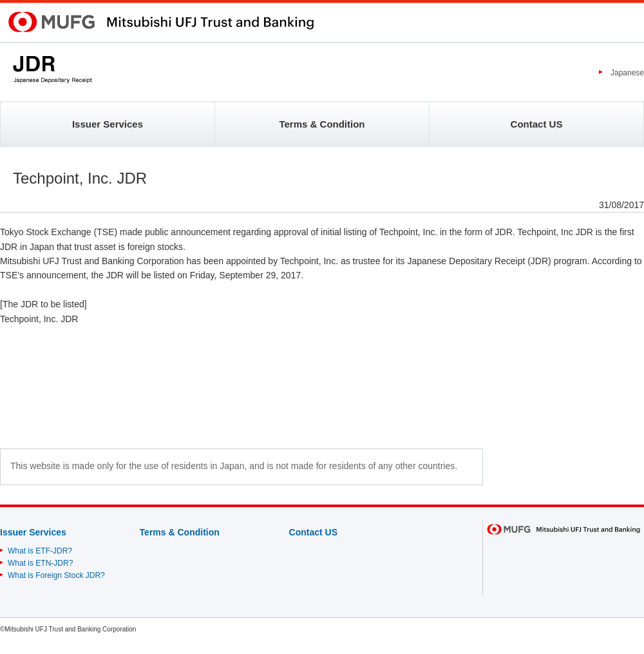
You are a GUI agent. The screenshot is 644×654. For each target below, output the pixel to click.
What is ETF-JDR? (40, 551)
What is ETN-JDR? (40, 563)
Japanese (627, 73)
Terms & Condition (322, 124)
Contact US (537, 124)
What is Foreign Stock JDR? (56, 575)
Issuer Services (108, 124)
